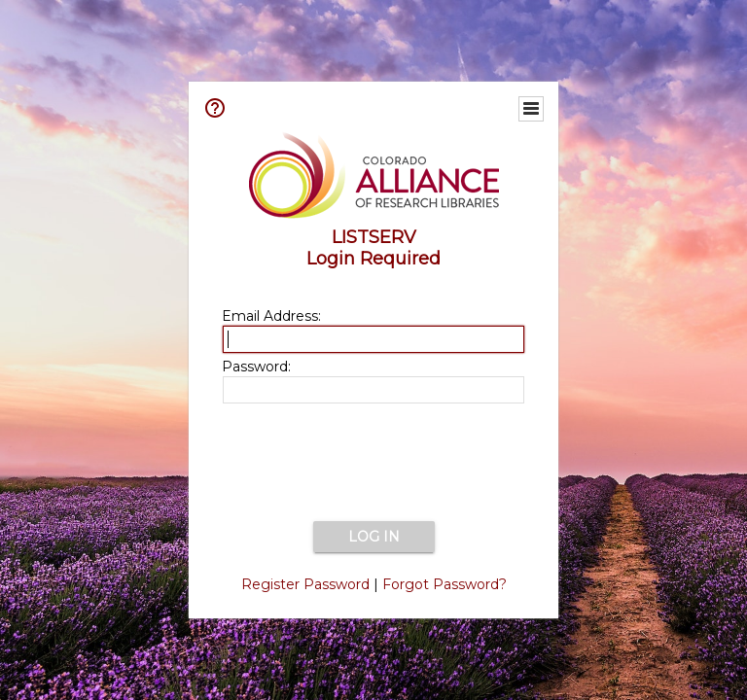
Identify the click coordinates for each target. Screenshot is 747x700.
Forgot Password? (445, 584)
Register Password (305, 584)
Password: (256, 367)
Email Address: (271, 316)
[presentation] (373, 464)
